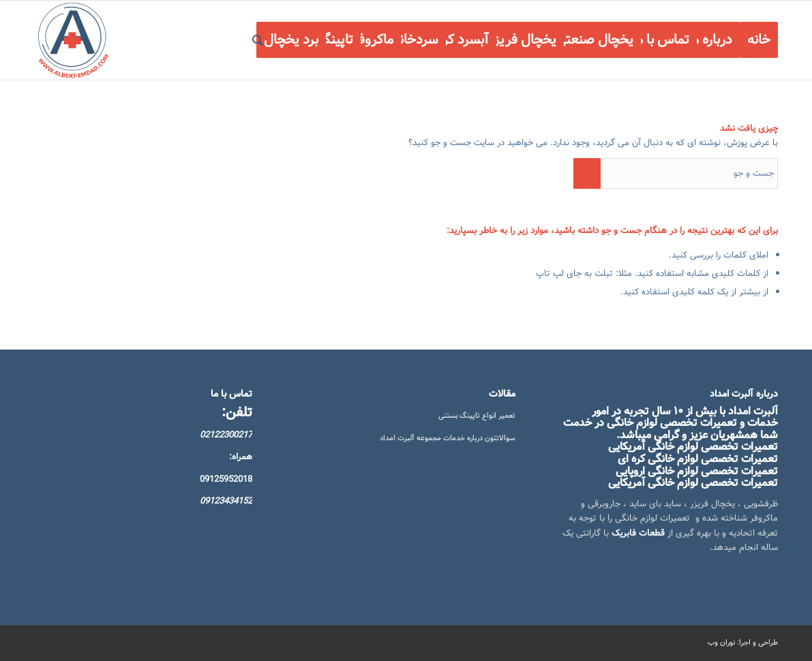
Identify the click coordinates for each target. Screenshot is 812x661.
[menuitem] (759, 40)
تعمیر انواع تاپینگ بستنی (477, 416)
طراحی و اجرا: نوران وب (743, 643)
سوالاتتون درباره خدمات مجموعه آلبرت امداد (448, 438)
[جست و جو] (258, 40)
